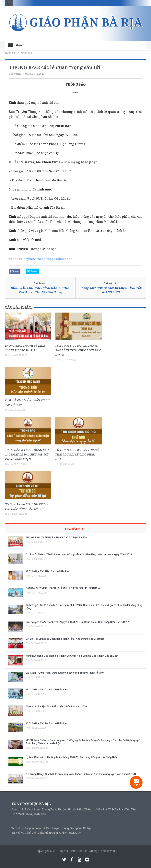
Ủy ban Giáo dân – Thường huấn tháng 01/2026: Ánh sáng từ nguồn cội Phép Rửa (71, 757)
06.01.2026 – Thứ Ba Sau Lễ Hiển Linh (47, 723)
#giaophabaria (30, 259)
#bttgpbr (48, 259)
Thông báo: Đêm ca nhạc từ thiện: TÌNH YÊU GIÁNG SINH (111, 290)
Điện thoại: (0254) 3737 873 (29, 814)
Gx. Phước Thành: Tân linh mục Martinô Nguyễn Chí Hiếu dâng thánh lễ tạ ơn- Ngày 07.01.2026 (79, 554)
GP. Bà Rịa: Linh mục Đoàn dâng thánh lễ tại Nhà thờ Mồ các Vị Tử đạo (65, 639)
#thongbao (64, 259)
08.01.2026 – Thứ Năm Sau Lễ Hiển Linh (48, 571)
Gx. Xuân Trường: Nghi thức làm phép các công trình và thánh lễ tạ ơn (65, 673)
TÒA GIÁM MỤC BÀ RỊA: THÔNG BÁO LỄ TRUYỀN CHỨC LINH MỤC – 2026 (78, 350)
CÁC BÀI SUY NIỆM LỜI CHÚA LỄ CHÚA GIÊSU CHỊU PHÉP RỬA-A (63, 588)
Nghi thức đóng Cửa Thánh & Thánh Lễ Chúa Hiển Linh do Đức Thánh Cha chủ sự (72, 656)
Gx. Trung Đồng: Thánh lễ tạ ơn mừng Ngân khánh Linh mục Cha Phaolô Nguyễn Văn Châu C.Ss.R (81, 774)
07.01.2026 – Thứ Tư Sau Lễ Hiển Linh (47, 690)
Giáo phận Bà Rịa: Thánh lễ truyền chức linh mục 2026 (56, 707)
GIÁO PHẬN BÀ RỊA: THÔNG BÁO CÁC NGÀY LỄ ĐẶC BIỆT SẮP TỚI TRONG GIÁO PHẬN (27, 454)
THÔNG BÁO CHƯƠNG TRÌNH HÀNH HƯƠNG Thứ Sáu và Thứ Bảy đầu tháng (40, 290)
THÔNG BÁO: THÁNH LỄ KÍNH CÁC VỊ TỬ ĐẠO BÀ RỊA (56, 538)
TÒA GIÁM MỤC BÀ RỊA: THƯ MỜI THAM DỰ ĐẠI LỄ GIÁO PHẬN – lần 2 (78, 454)
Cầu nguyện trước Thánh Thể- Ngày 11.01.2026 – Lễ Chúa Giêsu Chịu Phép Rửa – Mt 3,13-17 (77, 622)
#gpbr (13, 259)
